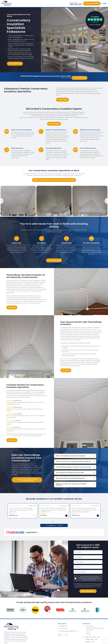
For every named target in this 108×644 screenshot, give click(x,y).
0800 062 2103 (75, 4)
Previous (2, 199)
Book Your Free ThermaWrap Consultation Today (28, 478)
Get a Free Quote (54, 122)
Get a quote (10, 434)
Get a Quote (64, 98)
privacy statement (97, 582)
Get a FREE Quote (92, 3)
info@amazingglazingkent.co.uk (67, 626)
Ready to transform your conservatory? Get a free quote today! (54, 178)
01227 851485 (63, 624)
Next (106, 199)
